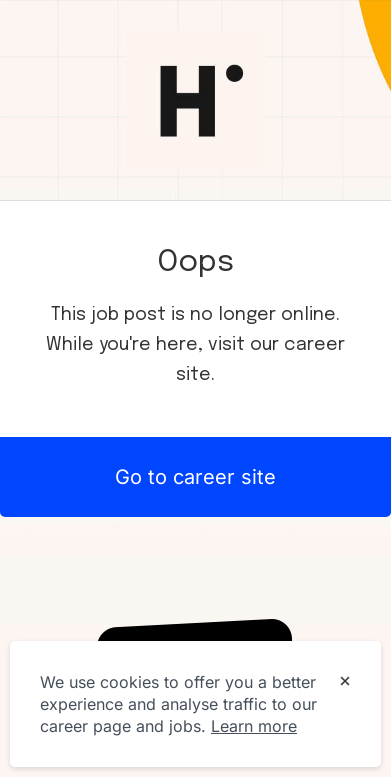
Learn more (254, 726)
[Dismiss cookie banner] (345, 683)
